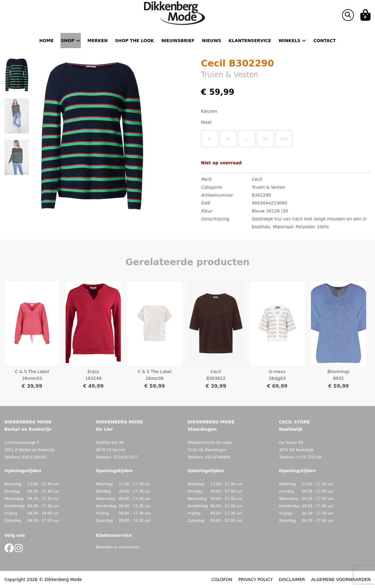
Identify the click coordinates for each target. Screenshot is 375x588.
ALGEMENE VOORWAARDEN (341, 579)
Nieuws (212, 41)
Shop (71, 41)
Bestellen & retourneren (118, 547)
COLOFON (222, 579)
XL (265, 139)
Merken (98, 41)
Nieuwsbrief (178, 41)
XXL (284, 139)
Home (47, 41)
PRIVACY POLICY (255, 579)
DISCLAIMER (292, 579)
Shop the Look (135, 41)
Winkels (292, 41)
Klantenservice (250, 41)
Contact (325, 41)
